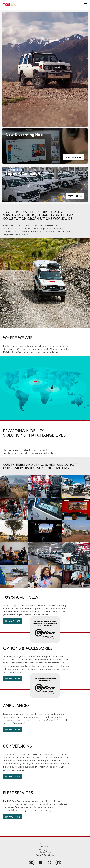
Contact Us (45, 844)
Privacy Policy (45, 849)
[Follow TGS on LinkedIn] (32, 863)
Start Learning (74, 157)
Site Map (45, 846)
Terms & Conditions (45, 855)
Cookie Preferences (45, 852)
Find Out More (13, 621)
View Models (75, 196)
